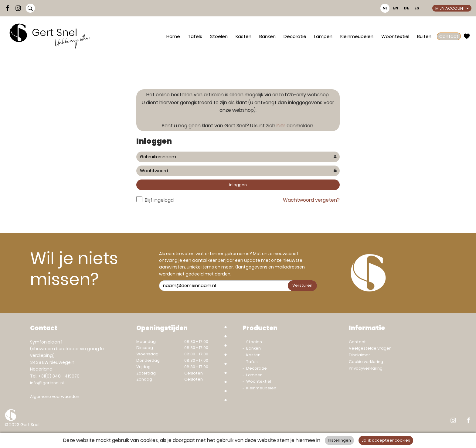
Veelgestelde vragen (370, 348)
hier (281, 126)
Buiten (424, 36)
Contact (449, 36)
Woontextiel (395, 36)
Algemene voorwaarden (55, 397)
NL (385, 8)
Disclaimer (359, 355)
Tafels (195, 36)
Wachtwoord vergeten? (311, 200)
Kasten (243, 36)
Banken (267, 36)
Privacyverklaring (366, 368)
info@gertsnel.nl (47, 383)
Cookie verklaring (366, 362)
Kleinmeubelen (357, 36)
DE (406, 8)
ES (417, 8)
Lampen (323, 36)
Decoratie (295, 36)
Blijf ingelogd (159, 200)
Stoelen (219, 36)
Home (173, 36)
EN (396, 8)
